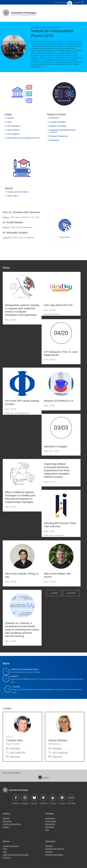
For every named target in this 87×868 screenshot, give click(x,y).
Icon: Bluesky (34, 798)
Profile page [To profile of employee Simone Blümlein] (57, 748)
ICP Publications (14, 126)
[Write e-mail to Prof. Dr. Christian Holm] (13, 757)
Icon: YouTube (53, 798)
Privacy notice (51, 821)
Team (9, 122)
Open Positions (13, 130)
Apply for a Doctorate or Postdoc (16, 855)
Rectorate (49, 846)
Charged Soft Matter (58, 122)
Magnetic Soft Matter (58, 126)
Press (5, 849)
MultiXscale (54, 140)
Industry (6, 827)
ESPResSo (54, 118)
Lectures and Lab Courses (18, 192)
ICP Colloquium (14, 134)
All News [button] (54, 593)
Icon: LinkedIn (62, 798)
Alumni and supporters (12, 824)
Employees (7, 821)
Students (6, 818)
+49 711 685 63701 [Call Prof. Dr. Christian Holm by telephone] (18, 752)
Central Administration (54, 855)
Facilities (49, 852)
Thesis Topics (13, 196)
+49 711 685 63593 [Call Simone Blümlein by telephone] (60, 752)
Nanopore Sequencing (59, 136)
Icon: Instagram (25, 798)
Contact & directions (11, 846)
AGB (47, 830)
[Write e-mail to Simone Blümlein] (55, 757)
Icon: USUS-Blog (71, 798)
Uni (62, 2)
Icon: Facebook (16, 798)
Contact (10, 118)
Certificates (50, 827)
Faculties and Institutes (55, 849)
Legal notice (50, 818)
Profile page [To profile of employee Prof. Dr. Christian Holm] (15, 748)
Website (6, 217)
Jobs (5, 852)
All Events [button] (71, 593)
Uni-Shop (6, 857)
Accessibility (50, 824)
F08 (77, 2)
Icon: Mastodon (43, 798)
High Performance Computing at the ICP (23, 138)
